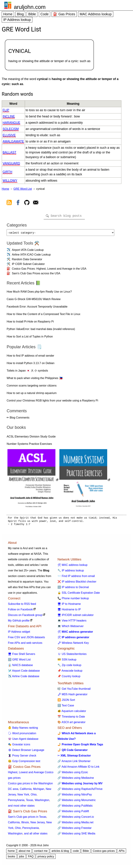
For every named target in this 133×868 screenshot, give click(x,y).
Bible (32, 14)
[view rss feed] (9, 203)
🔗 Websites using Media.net (75, 824)
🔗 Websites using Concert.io (76, 818)
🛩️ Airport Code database (24, 672)
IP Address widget (19, 633)
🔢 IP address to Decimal (73, 589)
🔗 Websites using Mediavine (76, 779)
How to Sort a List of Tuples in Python (30, 338)
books (12, 858)
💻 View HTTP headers (72, 622)
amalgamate (13, 141)
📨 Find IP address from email (76, 577)
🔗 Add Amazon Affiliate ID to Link (78, 768)
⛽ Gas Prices (64, 14)
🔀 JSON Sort (66, 701)
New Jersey (38, 824)
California (26, 790)
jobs (22, 858)
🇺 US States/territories (72, 655)
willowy (10, 181)
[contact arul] (36, 203)
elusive (9, 135)
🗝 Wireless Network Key (73, 644)
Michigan (39, 790)
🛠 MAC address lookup (72, 566)
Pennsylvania (16, 801)
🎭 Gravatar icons (19, 746)
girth (7, 172)
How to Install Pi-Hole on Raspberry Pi (30, 323)
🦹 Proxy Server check (22, 757)
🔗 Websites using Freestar (75, 829)
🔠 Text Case (66, 707)
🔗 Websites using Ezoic (73, 774)
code (76, 852)
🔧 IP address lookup (71, 572)
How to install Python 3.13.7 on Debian (30, 365)
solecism (11, 129)
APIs (122, 852)
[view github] (27, 203)
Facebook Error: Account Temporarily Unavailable (37, 308)
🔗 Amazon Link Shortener (74, 763)
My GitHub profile (19, 622)
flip (6, 110)
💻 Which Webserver (70, 628)
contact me (41, 852)
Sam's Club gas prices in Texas (27, 818)
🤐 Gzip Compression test (24, 763)
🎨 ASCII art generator (71, 724)
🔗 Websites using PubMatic (75, 807)
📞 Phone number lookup (73, 600)
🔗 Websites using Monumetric (77, 801)
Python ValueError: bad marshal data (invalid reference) (41, 330)
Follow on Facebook (20, 611)
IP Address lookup (17, 20)
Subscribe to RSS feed (22, 605)
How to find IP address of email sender (30, 357)
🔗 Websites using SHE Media (76, 835)
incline (9, 116)
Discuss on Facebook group (25, 616)
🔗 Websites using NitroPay (75, 796)
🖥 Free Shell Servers (22, 655)
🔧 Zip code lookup (69, 666)
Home (8, 14)
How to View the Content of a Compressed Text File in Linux (43, 315)
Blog (20, 14)
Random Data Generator (27, 261)
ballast (9, 152)
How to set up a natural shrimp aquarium (32, 394)
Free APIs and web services (25, 644)
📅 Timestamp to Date (71, 718)
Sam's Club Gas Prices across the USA (36, 275)
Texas (30, 801)
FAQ (31, 858)
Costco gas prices (104, 852)
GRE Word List (23, 189)
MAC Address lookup (96, 14)
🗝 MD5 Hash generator (72, 696)
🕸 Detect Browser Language (26, 751)
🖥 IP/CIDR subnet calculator (76, 616)
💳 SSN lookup (67, 661)
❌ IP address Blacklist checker (77, 583)
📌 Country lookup (69, 678)
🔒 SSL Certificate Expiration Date (79, 594)
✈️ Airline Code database (24, 678)
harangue (11, 123)
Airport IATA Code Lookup (28, 251)
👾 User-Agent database (23, 740)
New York (23, 796)
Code (44, 14)
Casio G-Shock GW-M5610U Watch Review (34, 300)
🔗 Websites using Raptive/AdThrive (80, 790)
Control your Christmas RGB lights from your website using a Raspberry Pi (52, 402)
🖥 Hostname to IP (69, 611)
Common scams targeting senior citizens (32, 387)
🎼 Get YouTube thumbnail (74, 690)
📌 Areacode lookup (70, 672)
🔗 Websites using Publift (73, 813)
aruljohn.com (30, 7)
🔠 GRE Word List (19, 661)
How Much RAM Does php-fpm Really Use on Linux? (39, 293)
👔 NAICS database (20, 666)
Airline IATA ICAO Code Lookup (31, 256)
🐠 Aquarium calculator (72, 712)
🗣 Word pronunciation (22, 735)
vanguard (11, 163)
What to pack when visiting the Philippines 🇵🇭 (34, 379)
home (11, 852)
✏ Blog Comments (18, 419)
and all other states (36, 835)
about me (24, 852)
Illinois (25, 824)
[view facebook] (18, 203)
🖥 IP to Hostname (69, 605)
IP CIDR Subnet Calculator (28, 265)
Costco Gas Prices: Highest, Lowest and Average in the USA (49, 270)
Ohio (34, 796)
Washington (42, 801)
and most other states (21, 807)
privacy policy (46, 858)
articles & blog (60, 852)
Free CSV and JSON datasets (26, 639)
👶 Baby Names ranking (23, 729)
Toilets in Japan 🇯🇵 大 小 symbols (27, 372)
